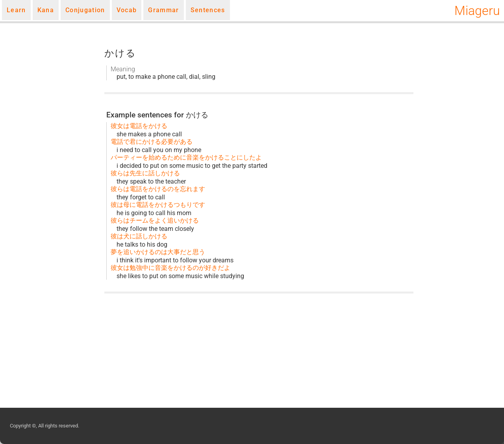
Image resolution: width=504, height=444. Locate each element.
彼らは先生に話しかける (145, 173)
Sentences (208, 10)
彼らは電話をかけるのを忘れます (158, 189)
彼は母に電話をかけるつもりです (158, 205)
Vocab (127, 10)
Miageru (477, 11)
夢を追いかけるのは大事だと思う (158, 252)
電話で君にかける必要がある (152, 142)
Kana (46, 10)
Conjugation (85, 10)
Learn (16, 10)
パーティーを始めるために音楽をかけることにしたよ (186, 157)
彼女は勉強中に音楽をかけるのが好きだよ (170, 268)
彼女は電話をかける (139, 126)
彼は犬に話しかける (139, 236)
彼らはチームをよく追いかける (155, 220)
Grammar (163, 10)
